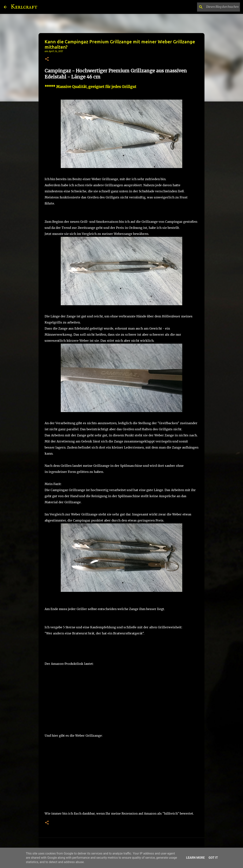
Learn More (195, 858)
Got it (213, 858)
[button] (47, 59)
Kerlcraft (24, 7)
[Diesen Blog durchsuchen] (220, 7)
